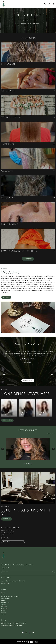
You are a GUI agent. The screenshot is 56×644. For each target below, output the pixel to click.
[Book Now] (4, 612)
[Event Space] (5, 608)
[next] (52, 375)
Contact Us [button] (7, 519)
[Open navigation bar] (53, 4)
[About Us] (4, 595)
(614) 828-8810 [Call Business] (5, 538)
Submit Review (28, 380)
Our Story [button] (6, 297)
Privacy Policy (19, 625)
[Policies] (3, 601)
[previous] (4, 375)
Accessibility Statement (8, 625)
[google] (32, 464)
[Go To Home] (3, 4)
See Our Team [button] (7, 420)
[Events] (3, 610)
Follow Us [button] (51, 434)
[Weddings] (4, 606)
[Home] (3, 593)
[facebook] (25, 464)
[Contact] (3, 614)
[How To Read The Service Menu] (10, 597)
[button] (51, 4)
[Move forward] (53, 420)
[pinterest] (29, 464)
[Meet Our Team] (6, 603)
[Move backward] (50, 420)
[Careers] (3, 605)
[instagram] (27, 464)
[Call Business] (46, 4)
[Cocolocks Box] (5, 599)
